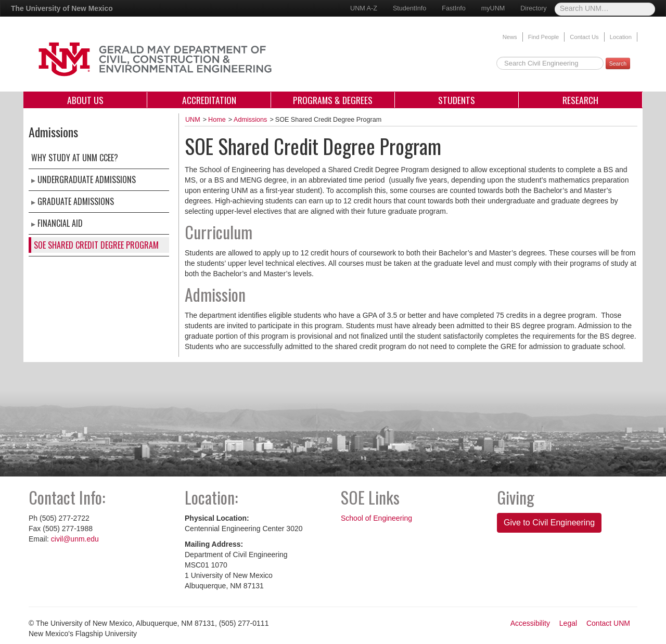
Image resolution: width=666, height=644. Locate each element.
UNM (193, 120)
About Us (85, 100)
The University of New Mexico (62, 8)
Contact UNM (608, 623)
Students (457, 100)
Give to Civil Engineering (549, 523)
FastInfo (454, 8)
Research (580, 100)
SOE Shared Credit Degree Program (96, 245)
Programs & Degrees (333, 100)
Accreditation (209, 100)
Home (217, 120)
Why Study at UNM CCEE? (75, 158)
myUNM (493, 8)
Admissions (250, 120)
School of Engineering (376, 518)
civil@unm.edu (75, 539)
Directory (533, 8)
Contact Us (584, 37)
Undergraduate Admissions (87, 179)
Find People (544, 37)
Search (618, 63)
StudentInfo (409, 8)
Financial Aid (60, 223)
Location (621, 37)
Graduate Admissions (76, 201)
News (510, 37)
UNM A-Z (364, 8)
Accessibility (530, 623)
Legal (568, 623)
